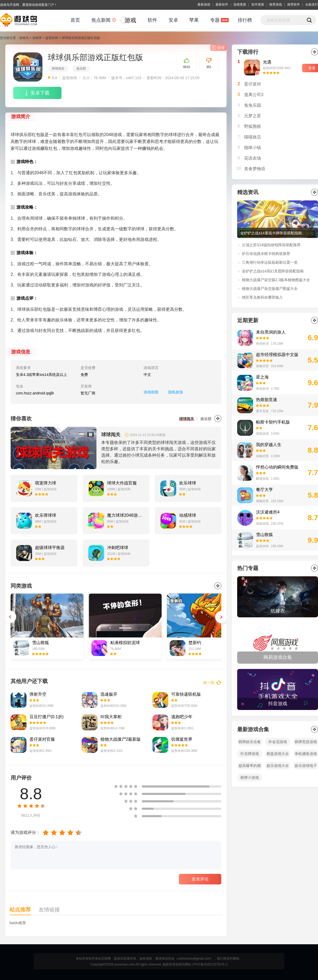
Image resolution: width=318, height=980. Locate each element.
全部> (315, 568)
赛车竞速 (262, 411)
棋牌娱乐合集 (250, 742)
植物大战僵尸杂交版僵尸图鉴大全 (270, 289)
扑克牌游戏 (250, 754)
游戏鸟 (24, 38)
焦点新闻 (101, 20)
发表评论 (200, 879)
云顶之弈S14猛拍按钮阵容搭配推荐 (271, 245)
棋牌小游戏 (250, 777)
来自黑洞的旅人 (271, 332)
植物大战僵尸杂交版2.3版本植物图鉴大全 (276, 280)
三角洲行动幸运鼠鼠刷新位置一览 (270, 262)
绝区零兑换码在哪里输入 (262, 297)
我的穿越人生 (269, 445)
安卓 (173, 20)
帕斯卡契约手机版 (273, 422)
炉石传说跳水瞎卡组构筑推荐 (266, 254)
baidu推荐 (18, 923)
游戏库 (37, 38)
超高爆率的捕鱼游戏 (250, 767)
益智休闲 (52, 38)
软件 (152, 20)
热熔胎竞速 (267, 400)
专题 (215, 20)
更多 (218, 419)
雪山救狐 (264, 535)
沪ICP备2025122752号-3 (210, 964)
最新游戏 (204, 5)
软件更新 (258, 5)
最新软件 (222, 5)
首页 (75, 20)
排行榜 (245, 20)
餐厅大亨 (264, 490)
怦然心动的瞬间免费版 (277, 467)
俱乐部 (81, 69)
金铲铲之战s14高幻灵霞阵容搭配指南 (273, 271)
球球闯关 (58, 69)
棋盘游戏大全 (278, 754)
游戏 (130, 20)
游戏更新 (240, 5)
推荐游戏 (276, 5)
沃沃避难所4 (268, 512)
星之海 (262, 377)
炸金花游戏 (278, 742)
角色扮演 (262, 344)
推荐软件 (294, 5)
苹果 (194, 20)
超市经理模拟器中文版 (277, 355)
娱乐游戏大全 (278, 766)
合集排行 (312, 5)
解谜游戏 (262, 479)
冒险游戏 (262, 434)
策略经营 (262, 366)
